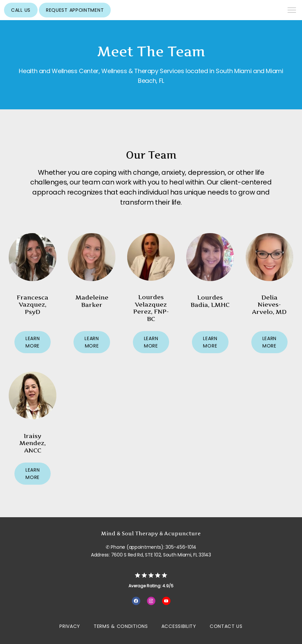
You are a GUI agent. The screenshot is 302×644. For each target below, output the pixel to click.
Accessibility (179, 626)
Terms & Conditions (121, 626)
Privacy (70, 626)
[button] (292, 11)
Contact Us (226, 626)
